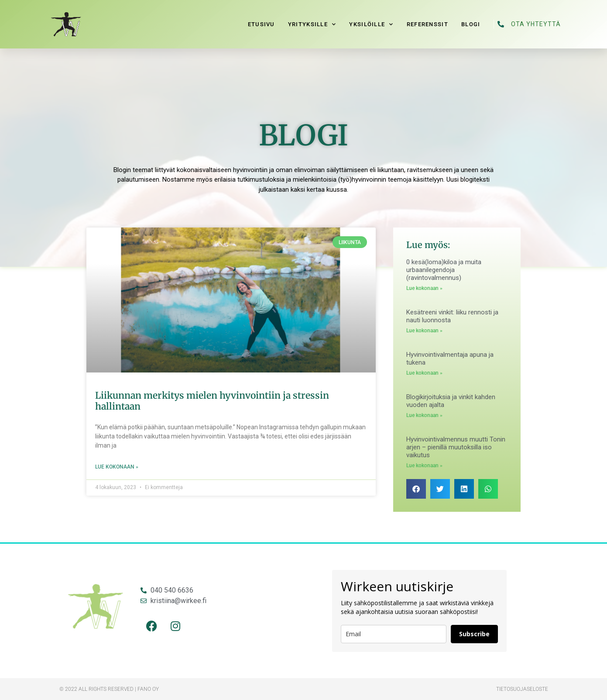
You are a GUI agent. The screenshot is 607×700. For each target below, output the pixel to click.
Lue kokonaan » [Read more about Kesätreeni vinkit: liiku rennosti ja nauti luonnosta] (424, 331)
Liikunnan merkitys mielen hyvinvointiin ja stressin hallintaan (212, 401)
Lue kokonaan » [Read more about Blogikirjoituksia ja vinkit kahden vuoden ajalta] (424, 415)
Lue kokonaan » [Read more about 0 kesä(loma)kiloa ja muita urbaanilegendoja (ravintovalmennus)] (424, 288)
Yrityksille (312, 24)
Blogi (471, 24)
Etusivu (261, 24)
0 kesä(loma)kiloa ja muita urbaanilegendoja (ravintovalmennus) (444, 270)
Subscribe (474, 634)
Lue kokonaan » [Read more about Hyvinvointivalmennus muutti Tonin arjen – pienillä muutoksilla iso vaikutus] (424, 466)
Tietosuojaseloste (522, 689)
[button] (416, 489)
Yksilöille (371, 24)
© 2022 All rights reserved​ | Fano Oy (109, 689)
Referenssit (427, 24)
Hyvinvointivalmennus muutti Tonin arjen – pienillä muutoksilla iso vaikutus (456, 447)
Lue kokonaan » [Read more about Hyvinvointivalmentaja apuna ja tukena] (424, 373)
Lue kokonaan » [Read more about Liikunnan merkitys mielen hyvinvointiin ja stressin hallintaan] (117, 467)
